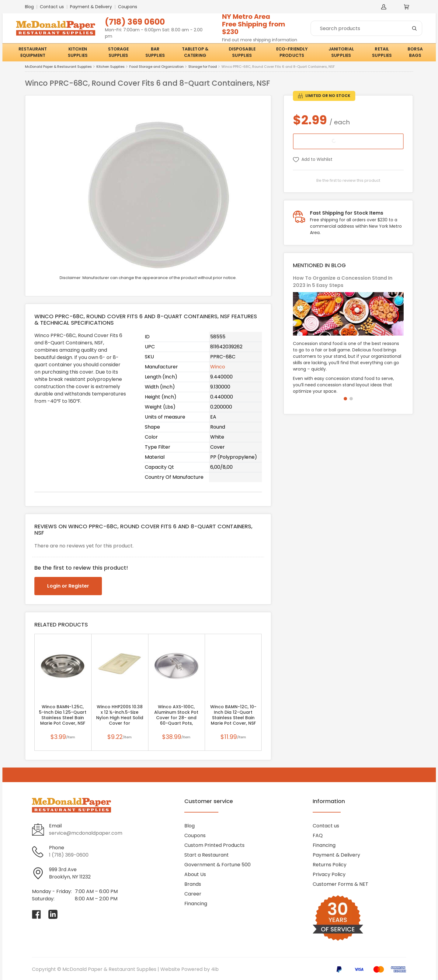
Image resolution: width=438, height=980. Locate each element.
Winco (218, 367)
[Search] (366, 28)
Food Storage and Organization (156, 67)
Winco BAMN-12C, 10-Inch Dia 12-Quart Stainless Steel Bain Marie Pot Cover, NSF (233, 715)
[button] (345, 399)
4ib (215, 969)
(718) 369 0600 (135, 22)
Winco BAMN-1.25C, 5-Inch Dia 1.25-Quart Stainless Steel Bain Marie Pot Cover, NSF (63, 715)
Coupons (128, 7)
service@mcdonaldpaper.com (86, 833)
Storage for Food (203, 67)
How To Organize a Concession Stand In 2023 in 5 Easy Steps (343, 282)
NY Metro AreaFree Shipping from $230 (254, 24)
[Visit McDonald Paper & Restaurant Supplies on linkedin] (53, 914)
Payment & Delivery (91, 7)
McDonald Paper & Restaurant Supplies (58, 67)
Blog (29, 7)
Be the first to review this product (348, 180)
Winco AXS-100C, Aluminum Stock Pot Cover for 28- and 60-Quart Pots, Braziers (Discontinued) (176, 718)
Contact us (52, 7)
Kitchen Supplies (111, 67)
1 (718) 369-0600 (69, 855)
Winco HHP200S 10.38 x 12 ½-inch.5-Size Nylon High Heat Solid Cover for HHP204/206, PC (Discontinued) (120, 718)
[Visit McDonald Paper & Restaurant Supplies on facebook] (36, 914)
